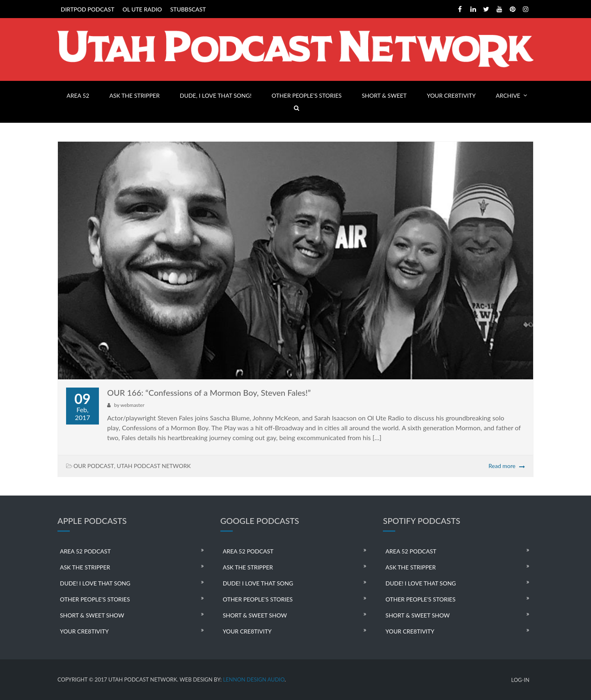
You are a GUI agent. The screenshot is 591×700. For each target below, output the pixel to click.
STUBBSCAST (188, 9)
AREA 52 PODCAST (85, 551)
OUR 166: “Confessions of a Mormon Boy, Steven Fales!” (209, 392)
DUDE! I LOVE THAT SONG (95, 583)
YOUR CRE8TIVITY (451, 95)
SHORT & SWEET (384, 95)
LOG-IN (520, 680)
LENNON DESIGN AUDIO (254, 679)
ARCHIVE (508, 95)
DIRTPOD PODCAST (87, 9)
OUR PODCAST (94, 466)
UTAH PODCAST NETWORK (154, 466)
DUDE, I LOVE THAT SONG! (216, 95)
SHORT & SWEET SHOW (92, 615)
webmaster (132, 405)
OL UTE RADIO (142, 9)
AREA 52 (78, 95)
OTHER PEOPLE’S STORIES (307, 95)
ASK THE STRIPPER (135, 95)
